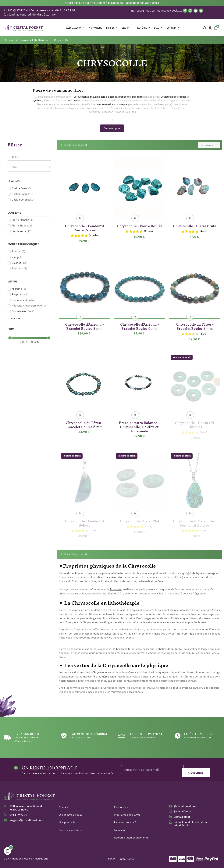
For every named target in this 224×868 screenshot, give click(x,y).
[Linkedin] (196, 11)
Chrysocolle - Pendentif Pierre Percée (85, 227)
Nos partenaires (68, 822)
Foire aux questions (71, 830)
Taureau (18, 251)
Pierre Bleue (22, 226)
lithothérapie (118, 610)
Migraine (19, 289)
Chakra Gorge (22, 194)
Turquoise (116, 589)
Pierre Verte (22, 231)
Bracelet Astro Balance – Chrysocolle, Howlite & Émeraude (140, 426)
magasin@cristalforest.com (26, 820)
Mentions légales (22, 859)
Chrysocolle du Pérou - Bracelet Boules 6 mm (84, 424)
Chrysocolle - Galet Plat (140, 520)
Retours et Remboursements (131, 838)
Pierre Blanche (22, 220)
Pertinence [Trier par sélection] (210, 145)
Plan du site (42, 859)
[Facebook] (185, 11)
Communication (23, 300)
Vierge (18, 257)
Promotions (121, 807)
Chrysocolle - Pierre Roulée (140, 225)
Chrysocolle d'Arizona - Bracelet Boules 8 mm (84, 326)
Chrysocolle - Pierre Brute (195, 225)
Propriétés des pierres (127, 815)
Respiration (21, 294)
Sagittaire (19, 268)
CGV (6, 859)
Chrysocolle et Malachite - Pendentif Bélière (195, 522)
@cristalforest (182, 811)
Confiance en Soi (24, 311)
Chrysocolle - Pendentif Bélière (85, 522)
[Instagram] (190, 11)
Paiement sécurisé (125, 822)
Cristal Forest (182, 817)
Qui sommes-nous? (71, 815)
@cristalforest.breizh (186, 806)
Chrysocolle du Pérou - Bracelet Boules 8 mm (195, 326)
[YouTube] (201, 11)
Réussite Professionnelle (29, 306)
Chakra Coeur (22, 188)
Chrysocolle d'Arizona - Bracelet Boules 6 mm (140, 326)
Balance (19, 263)
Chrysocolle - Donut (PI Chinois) (195, 424)
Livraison (119, 830)
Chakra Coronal (23, 200)
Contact (64, 807)
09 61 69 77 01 (18, 815)
